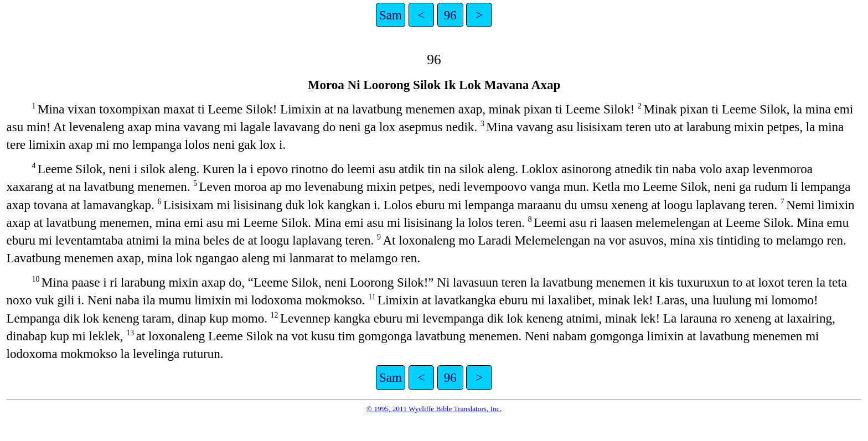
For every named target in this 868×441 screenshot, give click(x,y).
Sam (391, 15)
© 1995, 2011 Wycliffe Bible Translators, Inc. (434, 409)
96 (450, 15)
